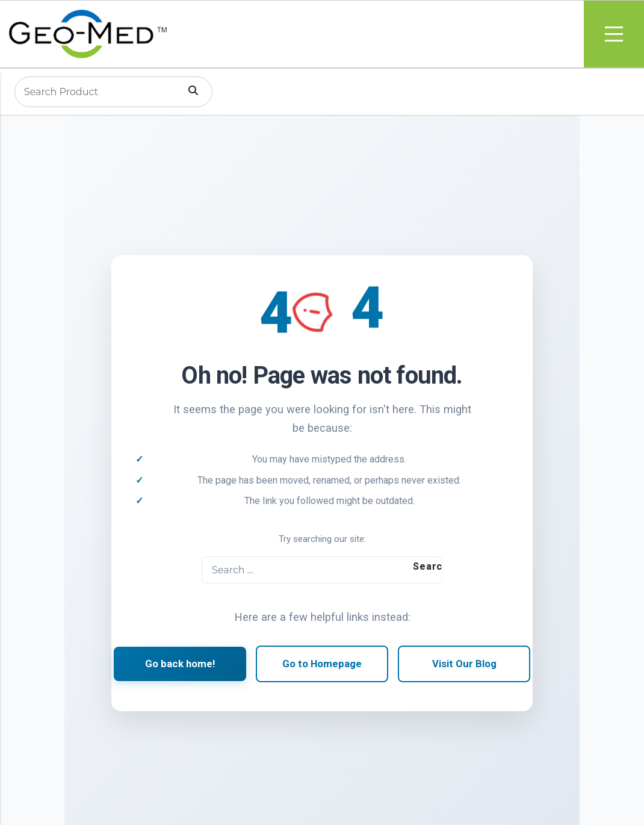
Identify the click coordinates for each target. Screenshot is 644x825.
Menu (614, 34)
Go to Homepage (322, 664)
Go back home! (180, 664)
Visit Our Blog (464, 664)
